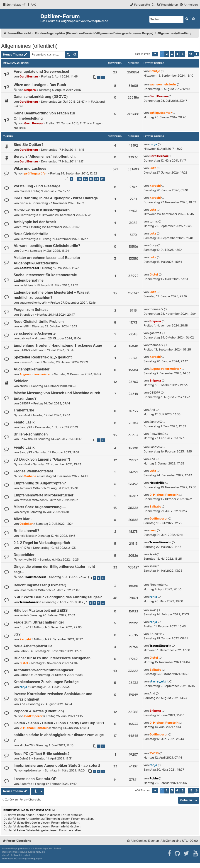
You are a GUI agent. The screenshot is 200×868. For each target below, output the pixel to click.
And (27, 415)
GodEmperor (159, 519)
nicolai (24, 203)
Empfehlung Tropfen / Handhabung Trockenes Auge (58, 345)
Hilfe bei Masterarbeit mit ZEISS (41, 611)
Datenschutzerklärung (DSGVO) (41, 97)
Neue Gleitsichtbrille (31, 234)
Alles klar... (23, 519)
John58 (25, 651)
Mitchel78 (26, 745)
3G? (17, 634)
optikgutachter (161, 113)
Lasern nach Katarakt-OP (35, 779)
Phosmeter (27, 590)
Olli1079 (25, 350)
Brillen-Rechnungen (31, 434)
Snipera (30, 90)
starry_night (159, 681)
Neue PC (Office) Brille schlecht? (42, 754)
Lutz (153, 168)
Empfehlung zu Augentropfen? (40, 483)
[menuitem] (31, 5)
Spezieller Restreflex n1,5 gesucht (43, 357)
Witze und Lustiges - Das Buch (40, 85)
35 (80, 179)
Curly (23, 251)
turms (24, 227)
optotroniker (33, 770)
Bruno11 (25, 627)
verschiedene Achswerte (35, 333)
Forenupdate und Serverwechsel (41, 71)
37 (91, 179)
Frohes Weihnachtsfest (33, 471)
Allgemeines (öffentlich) (29, 46)
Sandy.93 (26, 427)
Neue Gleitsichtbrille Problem (39, 322)
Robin (154, 778)
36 (85, 179)
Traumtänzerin (160, 542)
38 (97, 179)
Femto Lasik (24, 422)
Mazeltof (18, 855)
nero (153, 530)
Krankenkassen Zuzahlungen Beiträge (46, 682)
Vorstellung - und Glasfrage (37, 186)
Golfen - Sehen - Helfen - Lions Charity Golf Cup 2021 (59, 723)
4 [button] (177, 54)
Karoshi (155, 186)
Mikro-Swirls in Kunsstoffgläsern (42, 210)
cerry (23, 512)
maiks (24, 191)
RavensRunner (30, 362)
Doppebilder (24, 555)
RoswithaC (27, 439)
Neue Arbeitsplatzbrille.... (35, 646)
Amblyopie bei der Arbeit (35, 222)
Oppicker (26, 524)
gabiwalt (25, 338)
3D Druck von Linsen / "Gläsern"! (42, 459)
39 (102, 179)
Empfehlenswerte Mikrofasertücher (44, 495)
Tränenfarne (24, 410)
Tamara (25, 488)
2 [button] (167, 54)
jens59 (24, 326)
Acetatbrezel (29, 268)
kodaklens (27, 285)
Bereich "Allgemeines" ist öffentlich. (45, 156)
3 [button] (172, 54)
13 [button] (191, 54)
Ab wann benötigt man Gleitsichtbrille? (47, 246)
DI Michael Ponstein (164, 495)
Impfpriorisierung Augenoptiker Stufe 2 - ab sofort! (57, 765)
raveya (24, 500)
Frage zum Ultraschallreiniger (39, 622)
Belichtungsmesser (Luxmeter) (40, 585)
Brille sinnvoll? (26, 531)
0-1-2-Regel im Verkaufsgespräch (42, 543)
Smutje (155, 71)
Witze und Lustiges (30, 168)
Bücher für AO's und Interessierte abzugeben (52, 658)
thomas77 (156, 309)
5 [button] (183, 54)
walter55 (30, 560)
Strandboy (27, 315)
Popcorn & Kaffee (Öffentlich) (39, 711)
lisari (153, 554)
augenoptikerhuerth (33, 303)
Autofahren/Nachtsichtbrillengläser (44, 670)
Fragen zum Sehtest (31, 310)
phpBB (19, 849)
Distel (154, 274)
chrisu (24, 386)
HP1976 (25, 548)
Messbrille (157, 483)
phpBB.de (40, 852)
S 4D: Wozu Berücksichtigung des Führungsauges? (58, 597)
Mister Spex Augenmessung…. (40, 507)
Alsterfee (26, 784)
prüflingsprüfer (36, 173)
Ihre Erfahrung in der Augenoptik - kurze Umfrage (56, 198)
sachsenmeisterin (163, 84)
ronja (153, 144)
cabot (27, 855)
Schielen (21, 381)
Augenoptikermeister (32, 369)
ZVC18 (154, 753)
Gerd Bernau (29, 76)
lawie (23, 615)
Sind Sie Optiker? (29, 145)
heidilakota (27, 536)
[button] (155, 54)
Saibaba (30, 476)
